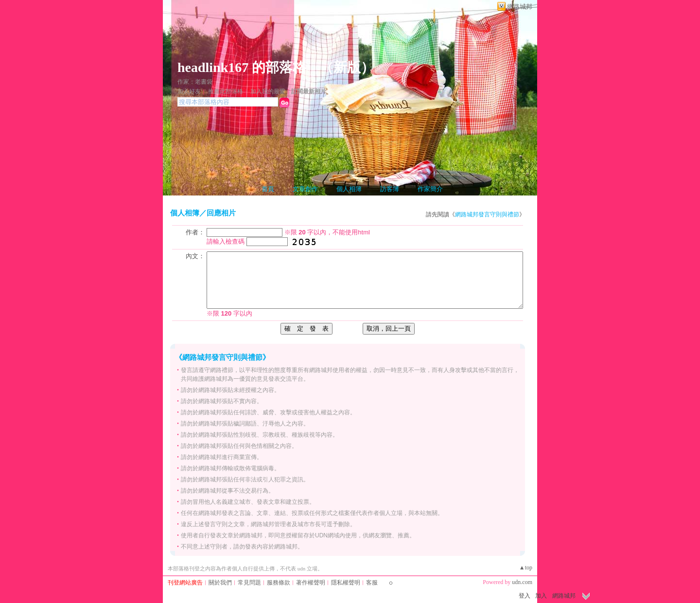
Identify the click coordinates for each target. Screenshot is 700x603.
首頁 (268, 189)
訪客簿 (390, 189)
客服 (372, 583)
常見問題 (249, 583)
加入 (541, 596)
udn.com (522, 582)
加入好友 (189, 91)
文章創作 (305, 189)
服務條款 (279, 583)
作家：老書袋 (195, 82)
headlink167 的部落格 (242, 67)
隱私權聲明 (346, 583)
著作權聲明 (311, 583)
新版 (347, 67)
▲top (526, 568)
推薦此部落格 (226, 91)
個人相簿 (349, 189)
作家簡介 (430, 189)
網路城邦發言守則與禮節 (487, 214)
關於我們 (220, 583)
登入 (525, 596)
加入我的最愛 (268, 91)
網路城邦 (520, 7)
